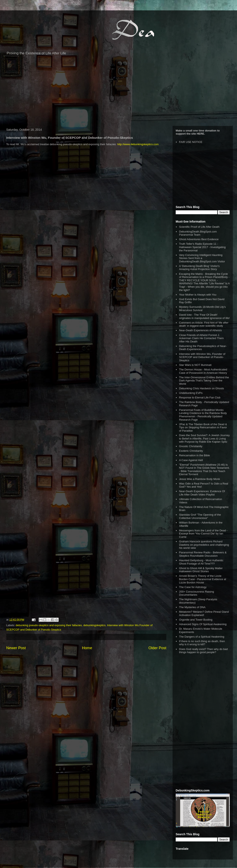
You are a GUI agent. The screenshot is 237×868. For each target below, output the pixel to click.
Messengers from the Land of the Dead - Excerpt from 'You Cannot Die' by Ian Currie (203, 534)
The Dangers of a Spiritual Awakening (202, 637)
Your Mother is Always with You (198, 295)
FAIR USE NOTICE (191, 142)
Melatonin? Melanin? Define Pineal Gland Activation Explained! (204, 613)
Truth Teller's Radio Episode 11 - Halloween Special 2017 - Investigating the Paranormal (202, 247)
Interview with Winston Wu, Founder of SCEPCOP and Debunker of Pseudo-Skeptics (202, 357)
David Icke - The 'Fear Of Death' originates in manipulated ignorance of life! (204, 316)
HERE (200, 134)
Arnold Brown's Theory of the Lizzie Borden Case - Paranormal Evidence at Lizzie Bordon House (202, 579)
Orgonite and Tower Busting (196, 620)
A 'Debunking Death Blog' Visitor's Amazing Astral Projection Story (199, 268)
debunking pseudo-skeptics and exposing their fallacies (49, 625)
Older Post (157, 648)
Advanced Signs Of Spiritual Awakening (203, 624)
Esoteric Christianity (191, 451)
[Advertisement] (118, 93)
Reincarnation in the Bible (194, 455)
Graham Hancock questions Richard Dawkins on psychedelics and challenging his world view (204, 545)
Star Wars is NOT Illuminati (195, 365)
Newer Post (16, 648)
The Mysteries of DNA (192, 607)
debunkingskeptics (94, 625)
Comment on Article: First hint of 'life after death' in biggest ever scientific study (204, 324)
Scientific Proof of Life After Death (199, 227)
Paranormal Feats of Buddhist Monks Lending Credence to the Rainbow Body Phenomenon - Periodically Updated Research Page (203, 415)
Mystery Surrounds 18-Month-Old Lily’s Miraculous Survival (202, 309)
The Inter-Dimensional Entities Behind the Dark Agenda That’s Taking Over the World (204, 381)
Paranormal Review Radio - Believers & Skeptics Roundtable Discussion (203, 554)
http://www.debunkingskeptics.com (138, 144)
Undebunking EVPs (191, 393)
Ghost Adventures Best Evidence (199, 239)
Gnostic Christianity (191, 446)
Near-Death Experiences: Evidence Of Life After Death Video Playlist (202, 493)
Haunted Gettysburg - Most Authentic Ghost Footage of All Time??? (201, 562)
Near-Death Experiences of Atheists (200, 330)
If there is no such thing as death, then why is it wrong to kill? (202, 643)
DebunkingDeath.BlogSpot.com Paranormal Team (198, 233)
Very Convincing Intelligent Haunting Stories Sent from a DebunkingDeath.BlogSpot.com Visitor (202, 258)
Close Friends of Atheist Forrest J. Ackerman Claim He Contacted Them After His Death (201, 338)
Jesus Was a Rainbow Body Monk (199, 479)
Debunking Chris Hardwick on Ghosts (201, 388)
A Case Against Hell (191, 460)
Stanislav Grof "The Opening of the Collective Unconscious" (200, 516)
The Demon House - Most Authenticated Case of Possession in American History (203, 371)
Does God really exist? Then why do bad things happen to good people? (203, 651)
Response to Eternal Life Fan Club (200, 397)
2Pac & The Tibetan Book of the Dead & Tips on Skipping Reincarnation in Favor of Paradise (203, 427)
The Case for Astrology (193, 587)
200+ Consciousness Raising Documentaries (196, 593)
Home (87, 648)
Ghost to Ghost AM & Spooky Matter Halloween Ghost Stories (201, 570)
